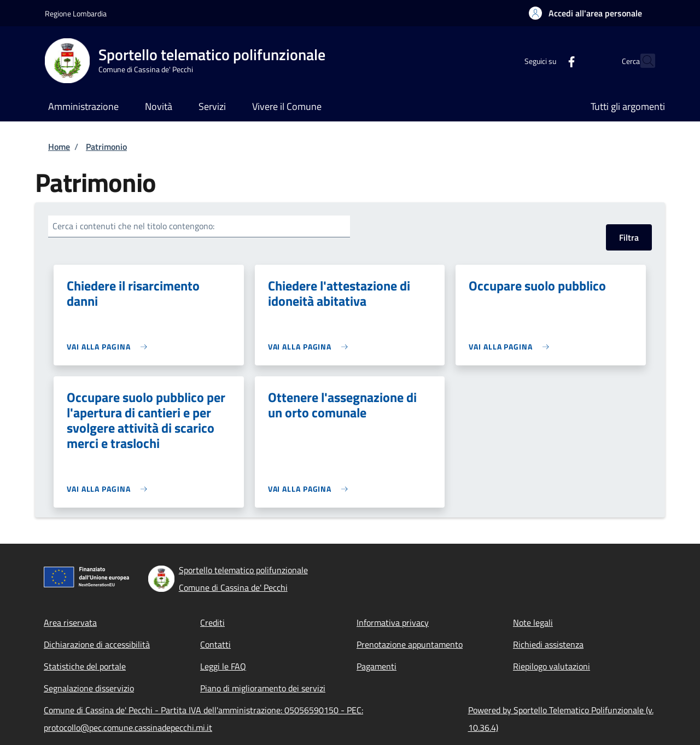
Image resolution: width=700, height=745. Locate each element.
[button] (585, 13)
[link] (110, 347)
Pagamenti (377, 666)
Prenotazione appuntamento (410, 644)
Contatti (215, 644)
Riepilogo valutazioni (552, 666)
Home (59, 147)
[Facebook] (547, 60)
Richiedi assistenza (548, 644)
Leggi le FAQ (223, 666)
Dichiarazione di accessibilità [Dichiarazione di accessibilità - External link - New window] (97, 644)
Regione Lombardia (76, 13)
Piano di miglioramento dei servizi (263, 688)
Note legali (533, 622)
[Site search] (642, 61)
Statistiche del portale (85, 666)
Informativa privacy (393, 622)
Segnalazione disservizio (89, 688)
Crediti (212, 622)
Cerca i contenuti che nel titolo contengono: (133, 226)
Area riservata (70, 622)
